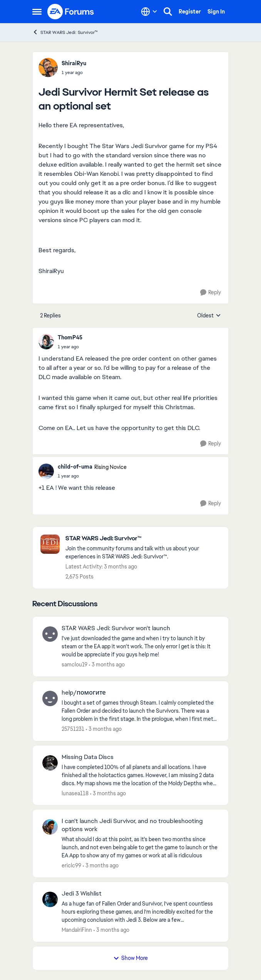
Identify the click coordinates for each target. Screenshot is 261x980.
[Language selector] (149, 12)
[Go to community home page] (71, 12)
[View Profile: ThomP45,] (46, 342)
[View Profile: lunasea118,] (50, 763)
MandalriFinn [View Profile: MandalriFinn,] (77, 930)
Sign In (216, 12)
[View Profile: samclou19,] (50, 634)
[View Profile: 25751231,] (50, 698)
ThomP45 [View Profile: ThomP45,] (70, 337)
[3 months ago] (107, 665)
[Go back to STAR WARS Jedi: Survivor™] (143, 539)
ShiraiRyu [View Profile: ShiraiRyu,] (74, 63)
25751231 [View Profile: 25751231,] (73, 729)
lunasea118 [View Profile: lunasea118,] (75, 793)
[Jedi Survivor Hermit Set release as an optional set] (70, 347)
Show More (130, 958)
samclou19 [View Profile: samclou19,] (74, 665)
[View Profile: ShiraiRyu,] (48, 67)
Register (190, 12)
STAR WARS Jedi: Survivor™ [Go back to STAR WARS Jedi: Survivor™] (65, 32)
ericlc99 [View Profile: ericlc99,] (71, 865)
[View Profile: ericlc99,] (50, 827)
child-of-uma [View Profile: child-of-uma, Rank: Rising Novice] (75, 467)
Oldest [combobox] (209, 316)
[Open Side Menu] (37, 12)
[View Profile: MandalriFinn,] (50, 899)
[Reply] (211, 293)
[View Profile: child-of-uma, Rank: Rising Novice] (46, 471)
